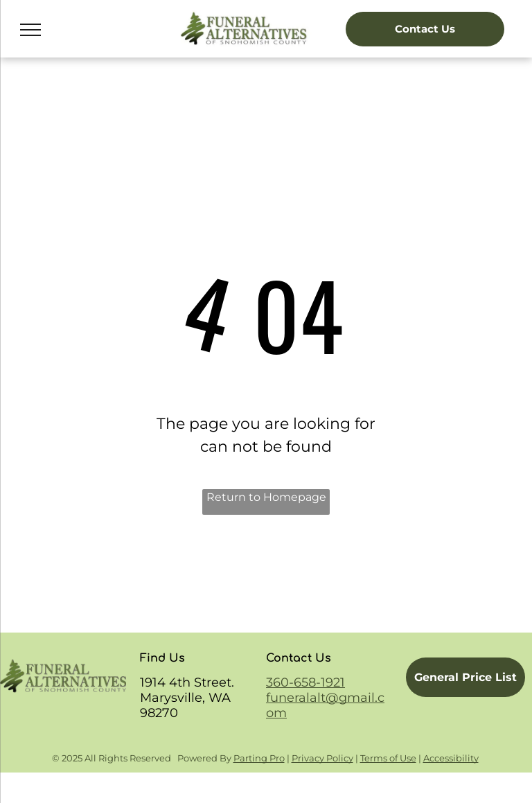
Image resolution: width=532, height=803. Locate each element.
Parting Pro (259, 758)
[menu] (30, 30)
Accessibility (451, 758)
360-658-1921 (305, 682)
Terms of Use (388, 758)
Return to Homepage (266, 497)
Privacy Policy (322, 758)
